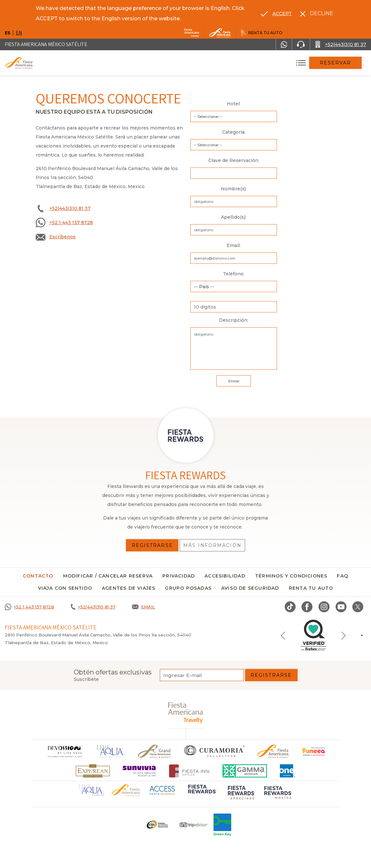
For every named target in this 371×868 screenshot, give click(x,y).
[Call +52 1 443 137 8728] (29, 607)
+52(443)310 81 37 (70, 208)
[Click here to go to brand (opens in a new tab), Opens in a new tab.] (314, 751)
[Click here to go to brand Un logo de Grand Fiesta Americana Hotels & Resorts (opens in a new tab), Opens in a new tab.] (155, 751)
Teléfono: (234, 274)
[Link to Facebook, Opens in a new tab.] (307, 607)
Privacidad (179, 576)
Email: (234, 245)
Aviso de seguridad (250, 588)
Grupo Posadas (188, 588)
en (19, 33)
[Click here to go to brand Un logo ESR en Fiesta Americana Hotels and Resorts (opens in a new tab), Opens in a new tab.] (157, 825)
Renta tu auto (311, 588)
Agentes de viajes (128, 588)
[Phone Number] (301, 44)
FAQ (342, 576)
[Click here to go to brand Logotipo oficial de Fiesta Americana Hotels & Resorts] (273, 751)
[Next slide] (344, 635)
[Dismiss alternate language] (317, 14)
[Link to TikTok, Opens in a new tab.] (290, 607)
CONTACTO (38, 576)
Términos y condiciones (291, 576)
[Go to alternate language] (276, 14)
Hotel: (234, 104)
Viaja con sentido (65, 588)
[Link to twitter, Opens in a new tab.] (358, 607)
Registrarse (271, 675)
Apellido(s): (234, 217)
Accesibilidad (225, 576)
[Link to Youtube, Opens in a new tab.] (341, 607)
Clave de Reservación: (234, 160)
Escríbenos (62, 237)
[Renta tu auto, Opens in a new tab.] (262, 33)
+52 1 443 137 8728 (71, 223)
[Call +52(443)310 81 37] (341, 44)
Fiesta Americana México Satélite (46, 44)
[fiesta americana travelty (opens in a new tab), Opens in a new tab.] (186, 713)
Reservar (336, 63)
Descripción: (234, 320)
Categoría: (234, 132)
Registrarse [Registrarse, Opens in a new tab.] (152, 545)
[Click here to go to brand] (64, 751)
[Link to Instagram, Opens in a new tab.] (324, 607)
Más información (212, 545)
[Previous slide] (283, 635)
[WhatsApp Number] (284, 44)
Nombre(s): (234, 189)
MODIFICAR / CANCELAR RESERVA (108, 576)
